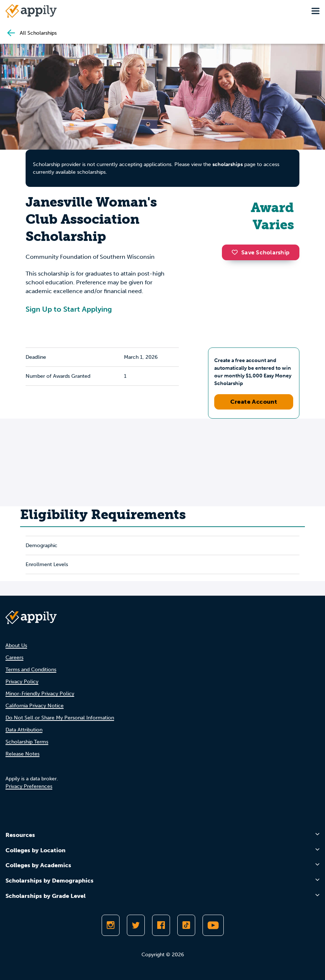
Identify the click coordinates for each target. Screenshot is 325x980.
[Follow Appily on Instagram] (111, 925)
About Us (16, 645)
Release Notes (22, 754)
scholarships (228, 164)
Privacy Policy (22, 682)
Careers (14, 658)
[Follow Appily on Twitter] (136, 925)
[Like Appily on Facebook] (161, 925)
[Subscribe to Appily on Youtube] (213, 925)
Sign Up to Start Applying (69, 309)
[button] (237, 252)
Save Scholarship (261, 252)
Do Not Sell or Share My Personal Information (60, 718)
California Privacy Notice (35, 706)
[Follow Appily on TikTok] (186, 925)
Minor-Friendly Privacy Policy (40, 694)
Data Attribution (24, 730)
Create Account (254, 402)
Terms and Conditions (31, 670)
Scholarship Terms (27, 742)
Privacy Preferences (29, 786)
